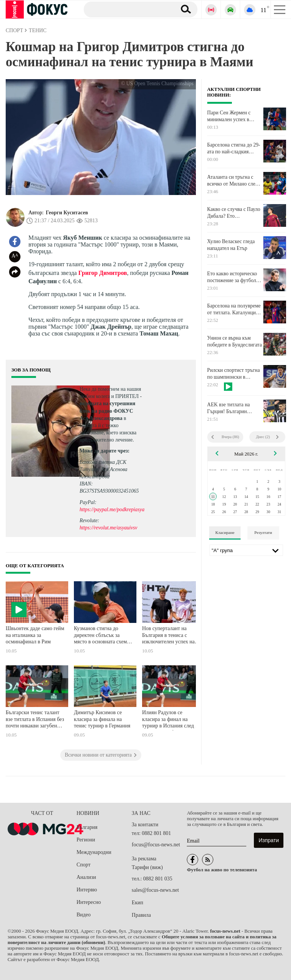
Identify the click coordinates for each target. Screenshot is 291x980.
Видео (84, 915)
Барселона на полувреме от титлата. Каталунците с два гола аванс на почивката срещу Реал (234, 309)
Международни (94, 852)
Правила (142, 915)
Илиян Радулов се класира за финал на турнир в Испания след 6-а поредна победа (171, 720)
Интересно (89, 902)
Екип (138, 903)
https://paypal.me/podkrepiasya (112, 510)
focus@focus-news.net (156, 845)
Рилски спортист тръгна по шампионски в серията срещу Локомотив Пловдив (234, 374)
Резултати (263, 532)
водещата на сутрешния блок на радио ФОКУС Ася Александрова (107, 411)
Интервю (87, 890)
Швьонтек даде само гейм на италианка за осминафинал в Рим (35, 635)
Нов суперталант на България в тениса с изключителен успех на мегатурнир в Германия (168, 636)
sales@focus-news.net (155, 890)
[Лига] (246, 550)
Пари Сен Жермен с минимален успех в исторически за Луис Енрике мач (230, 116)
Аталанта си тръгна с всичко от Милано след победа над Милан (233, 181)
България (87, 827)
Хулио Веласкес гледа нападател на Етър (231, 245)
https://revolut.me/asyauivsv (108, 528)
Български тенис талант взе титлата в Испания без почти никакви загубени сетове (35, 720)
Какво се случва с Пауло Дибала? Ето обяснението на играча (234, 213)
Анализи (86, 877)
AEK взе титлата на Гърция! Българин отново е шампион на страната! (231, 408)
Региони (86, 840)
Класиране (225, 532)
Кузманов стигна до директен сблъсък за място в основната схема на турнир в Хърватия (102, 636)
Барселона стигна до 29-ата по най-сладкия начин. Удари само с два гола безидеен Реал (234, 148)
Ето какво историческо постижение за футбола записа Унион (233, 277)
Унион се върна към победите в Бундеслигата (235, 341)
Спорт (84, 865)
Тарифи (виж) (147, 867)
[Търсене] (127, 9)
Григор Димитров (103, 273)
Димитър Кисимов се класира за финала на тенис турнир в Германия (102, 719)
